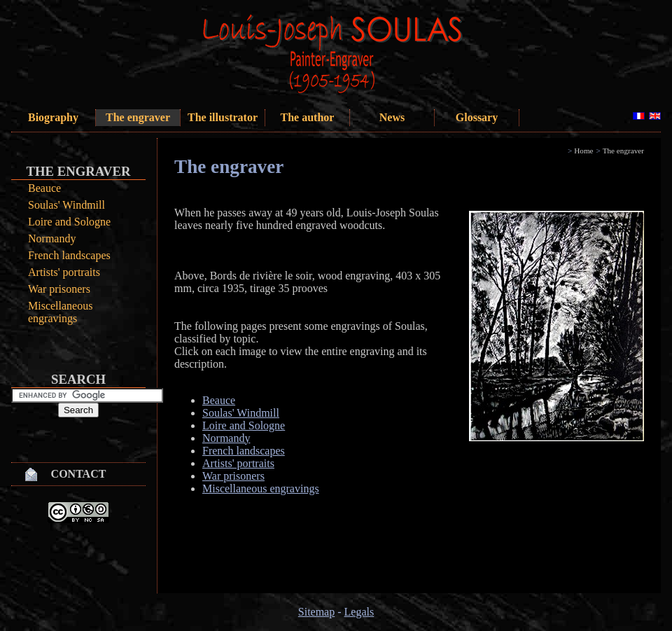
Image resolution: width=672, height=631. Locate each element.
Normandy (52, 238)
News (392, 117)
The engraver (138, 117)
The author (308, 117)
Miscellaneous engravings (60, 312)
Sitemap (316, 612)
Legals (359, 612)
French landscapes (69, 255)
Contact (79, 474)
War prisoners (59, 289)
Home (583, 151)
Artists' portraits (64, 272)
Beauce (44, 188)
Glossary (477, 117)
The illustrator (223, 117)
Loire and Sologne (69, 222)
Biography (53, 117)
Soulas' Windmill (66, 205)
